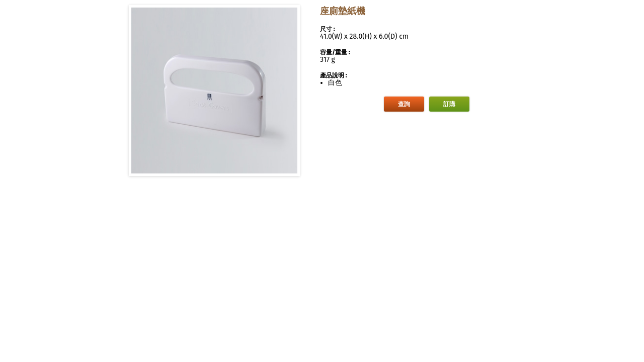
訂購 (449, 104)
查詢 (404, 104)
